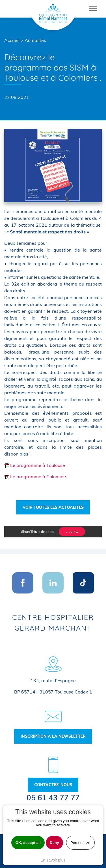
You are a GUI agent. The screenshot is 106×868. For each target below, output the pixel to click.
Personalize (80, 843)
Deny (54, 843)
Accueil (12, 40)
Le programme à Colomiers (36, 476)
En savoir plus (53, 860)
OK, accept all (28, 843)
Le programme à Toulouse (35, 465)
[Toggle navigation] (93, 9)
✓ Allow (72, 532)
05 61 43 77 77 (53, 798)
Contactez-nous (53, 785)
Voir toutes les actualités (53, 507)
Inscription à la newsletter (53, 736)
